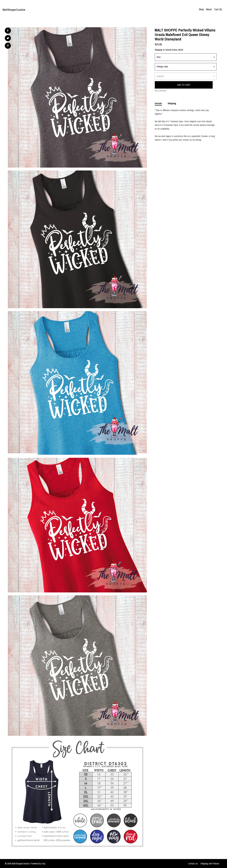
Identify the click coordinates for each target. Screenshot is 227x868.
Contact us (193, 864)
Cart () (218, 9)
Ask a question (160, 91)
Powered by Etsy (38, 864)
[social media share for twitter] (8, 38)
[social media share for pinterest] (8, 46)
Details (158, 103)
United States (171, 50)
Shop (201, 9)
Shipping (172, 103)
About (209, 9)
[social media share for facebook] (8, 31)
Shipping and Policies (210, 864)
